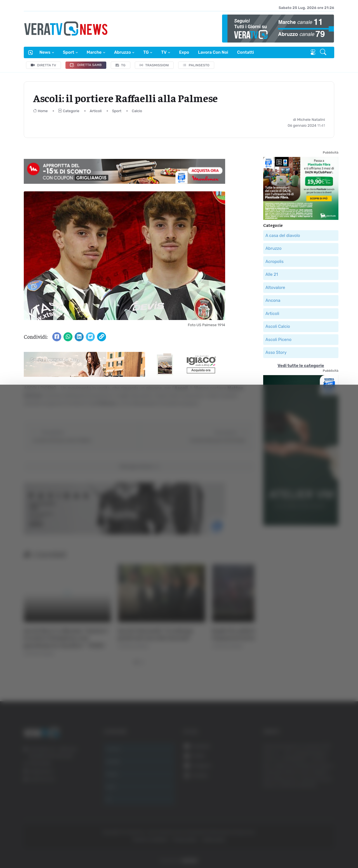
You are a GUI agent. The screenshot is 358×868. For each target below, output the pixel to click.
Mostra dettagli (305, 848)
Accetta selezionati (301, 795)
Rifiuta (301, 813)
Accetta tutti (301, 777)
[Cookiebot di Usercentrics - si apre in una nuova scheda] (47, 848)
